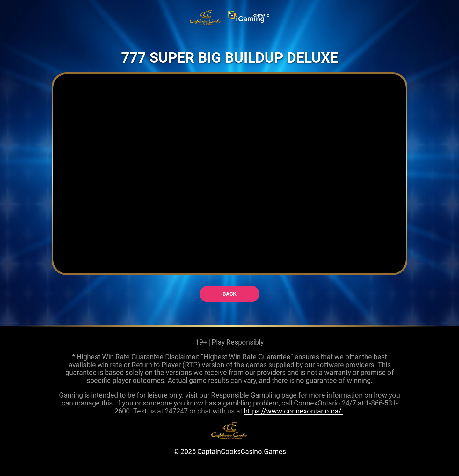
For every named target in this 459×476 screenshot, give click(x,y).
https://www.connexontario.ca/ (293, 411)
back (229, 294)
